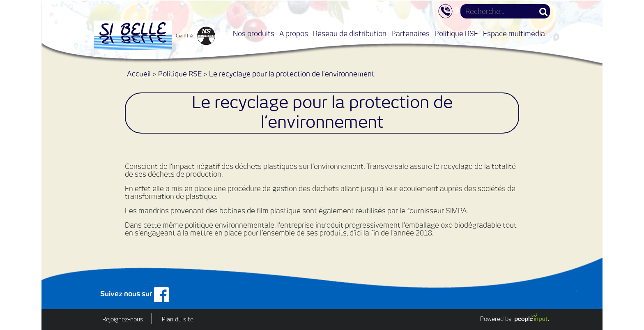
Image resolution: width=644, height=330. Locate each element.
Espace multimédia (514, 33)
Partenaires (411, 33)
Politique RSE (456, 33)
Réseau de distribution (350, 33)
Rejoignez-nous (123, 319)
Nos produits (254, 33)
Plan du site (178, 319)
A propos (294, 33)
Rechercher (543, 12)
